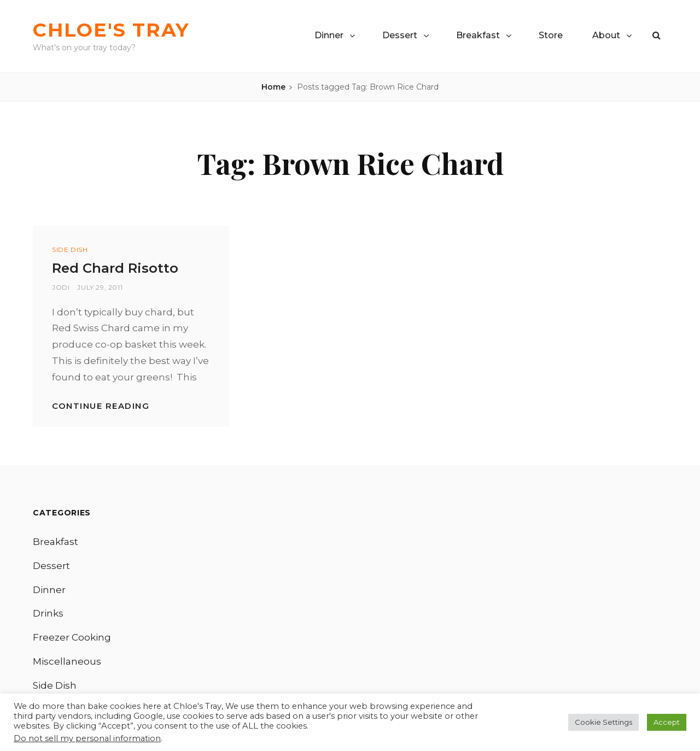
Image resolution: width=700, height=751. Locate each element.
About (606, 35)
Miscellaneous (67, 661)
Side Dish (70, 250)
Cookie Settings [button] (603, 722)
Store (551, 35)
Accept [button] (667, 722)
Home (273, 87)
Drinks (48, 613)
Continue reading (101, 406)
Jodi (61, 287)
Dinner (329, 35)
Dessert (400, 35)
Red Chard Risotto (115, 268)
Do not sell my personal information (87, 738)
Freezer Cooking (72, 637)
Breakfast (478, 35)
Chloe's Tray (111, 30)
